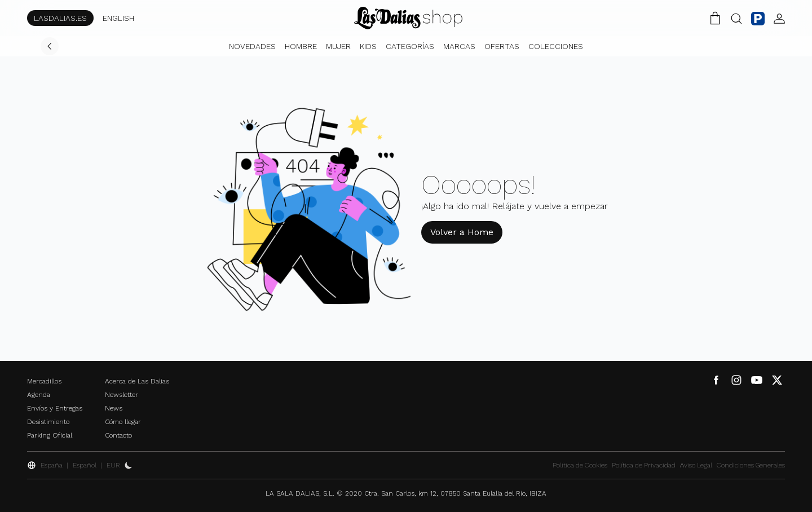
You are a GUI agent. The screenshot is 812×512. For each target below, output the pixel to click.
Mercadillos (44, 381)
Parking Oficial (50, 435)
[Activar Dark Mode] (129, 465)
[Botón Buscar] (736, 18)
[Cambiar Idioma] (408, 18)
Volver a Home (462, 232)
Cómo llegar (123, 422)
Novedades (252, 46)
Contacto (118, 435)
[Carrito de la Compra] (715, 18)
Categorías (410, 46)
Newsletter (122, 395)
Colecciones (556, 46)
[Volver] (50, 46)
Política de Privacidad (644, 465)
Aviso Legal (696, 465)
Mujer (338, 46)
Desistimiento (48, 422)
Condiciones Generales (751, 465)
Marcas (459, 46)
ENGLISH (118, 18)
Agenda (39, 395)
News (114, 408)
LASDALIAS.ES (60, 18)
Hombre (301, 46)
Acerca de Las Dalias (137, 381)
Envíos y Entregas (55, 408)
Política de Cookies (580, 465)
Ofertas (502, 46)
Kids (368, 46)
